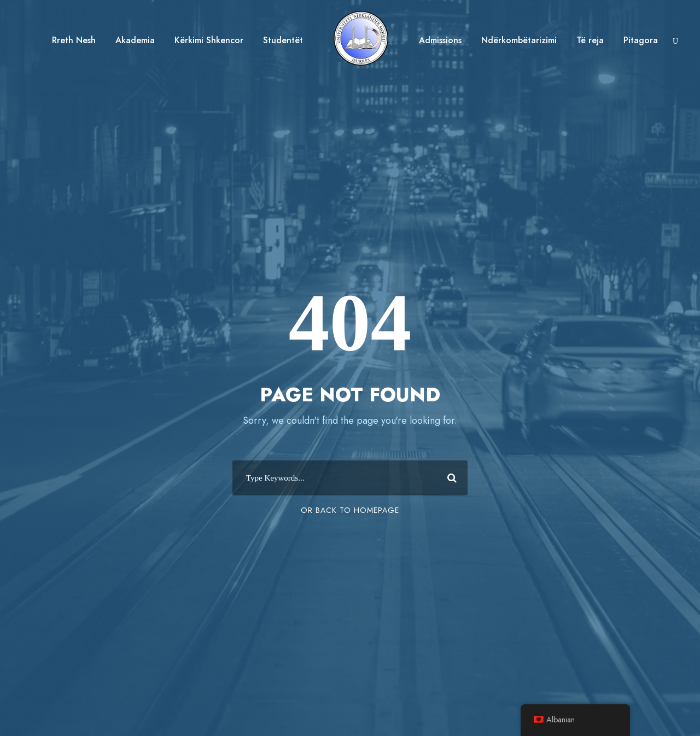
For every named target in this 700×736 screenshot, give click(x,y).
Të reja (590, 40)
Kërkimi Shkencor (209, 40)
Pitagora (641, 40)
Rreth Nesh (74, 40)
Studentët (283, 40)
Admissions (440, 40)
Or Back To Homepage (350, 510)
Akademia (135, 40)
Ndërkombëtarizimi (519, 40)
